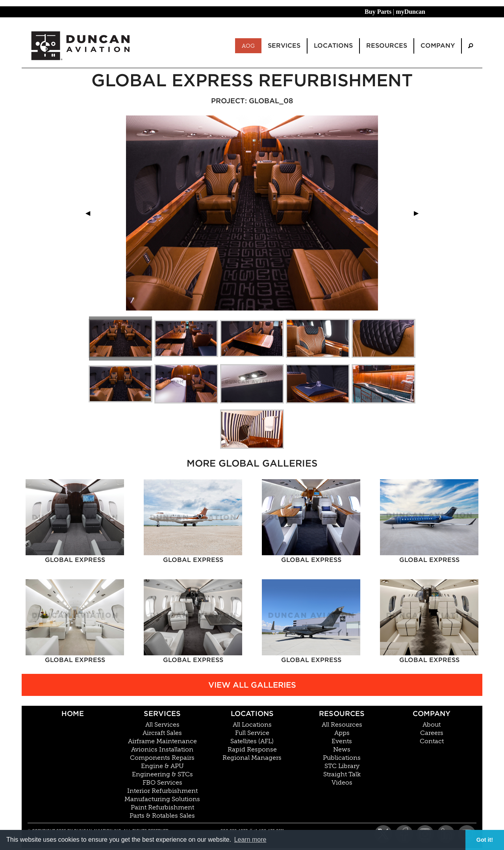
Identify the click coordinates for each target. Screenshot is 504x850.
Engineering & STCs (162, 774)
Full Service (252, 733)
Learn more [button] (250, 840)
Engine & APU (162, 766)
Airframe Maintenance (162, 741)
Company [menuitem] (438, 46)
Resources (342, 713)
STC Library (342, 766)
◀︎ (91, 213)
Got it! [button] (485, 840)
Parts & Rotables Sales (162, 816)
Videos (342, 783)
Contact (432, 741)
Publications (342, 758)
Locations (252, 713)
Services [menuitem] (284, 46)
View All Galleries (252, 685)
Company (432, 713)
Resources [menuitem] (387, 46)
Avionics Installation (162, 750)
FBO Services (162, 783)
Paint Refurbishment (162, 807)
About (432, 725)
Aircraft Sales (162, 733)
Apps (342, 733)
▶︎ (419, 213)
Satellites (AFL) (252, 741)
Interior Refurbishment (162, 791)
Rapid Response (252, 750)
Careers (432, 733)
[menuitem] (471, 46)
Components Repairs (162, 758)
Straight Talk (342, 774)
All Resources (342, 725)
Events (342, 741)
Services (162, 713)
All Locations (252, 725)
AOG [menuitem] (248, 46)
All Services (162, 725)
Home (73, 713)
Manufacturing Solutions (162, 799)
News (342, 750)
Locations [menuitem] (333, 46)
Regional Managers (252, 758)
